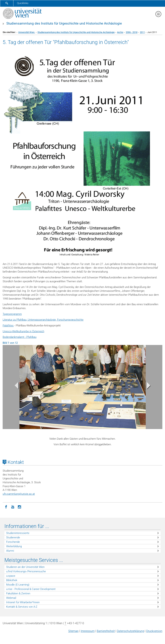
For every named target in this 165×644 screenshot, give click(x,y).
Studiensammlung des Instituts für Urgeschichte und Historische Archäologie (64, 23)
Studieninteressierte (18, 533)
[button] (15, 386)
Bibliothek (12, 580)
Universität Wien (27, 32)
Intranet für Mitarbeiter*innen (23, 602)
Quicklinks (23, 3)
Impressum (88, 631)
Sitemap (73, 631)
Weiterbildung (14, 546)
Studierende (13, 537)
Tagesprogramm (12, 314)
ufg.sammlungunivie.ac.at (19, 494)
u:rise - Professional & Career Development (31, 589)
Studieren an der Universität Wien (25, 567)
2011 (142, 32)
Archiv (120, 32)
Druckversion (154, 631)
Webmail (11, 598)
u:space (11, 576)
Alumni (10, 551)
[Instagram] (19, 507)
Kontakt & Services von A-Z (22, 607)
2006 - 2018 (132, 32)
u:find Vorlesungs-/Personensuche (26, 571)
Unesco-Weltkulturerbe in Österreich (23, 331)
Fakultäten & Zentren (18, 593)
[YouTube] (13, 507)
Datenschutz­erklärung (131, 631)
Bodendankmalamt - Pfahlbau (20, 337)
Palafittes (8, 326)
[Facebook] (6, 507)
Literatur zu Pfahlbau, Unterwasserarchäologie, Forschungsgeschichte (43, 320)
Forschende (13, 542)
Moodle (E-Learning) (18, 585)
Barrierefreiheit (106, 631)
